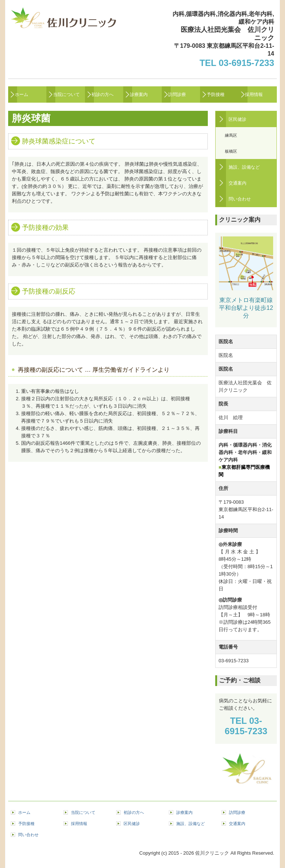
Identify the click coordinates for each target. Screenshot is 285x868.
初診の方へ (102, 95)
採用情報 (254, 95)
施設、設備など (244, 167)
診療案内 (139, 95)
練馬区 (231, 135)
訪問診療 (177, 95)
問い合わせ (240, 199)
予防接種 (216, 95)
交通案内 (237, 183)
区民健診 (237, 119)
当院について (66, 95)
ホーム (22, 95)
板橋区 (231, 151)
